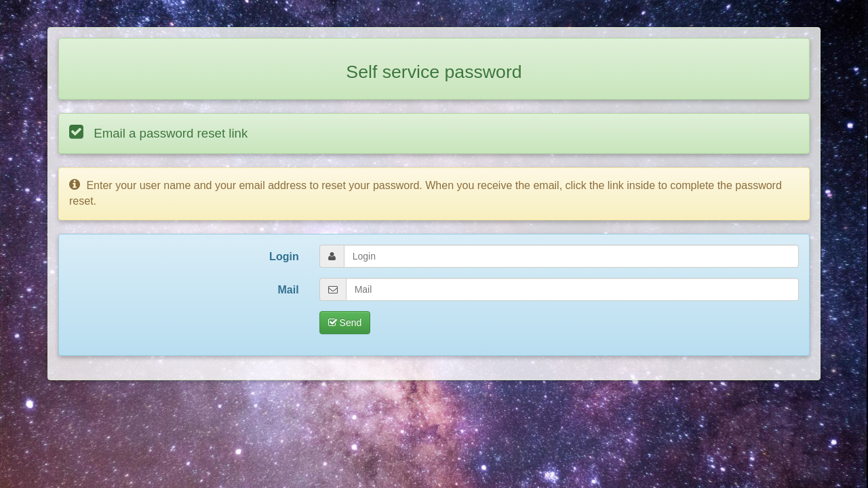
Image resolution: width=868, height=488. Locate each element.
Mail (289, 290)
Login (284, 257)
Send (345, 323)
